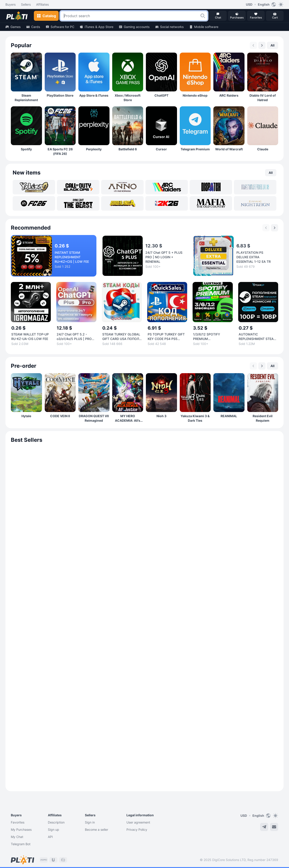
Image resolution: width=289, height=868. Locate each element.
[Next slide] (262, 45)
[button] (203, 16)
